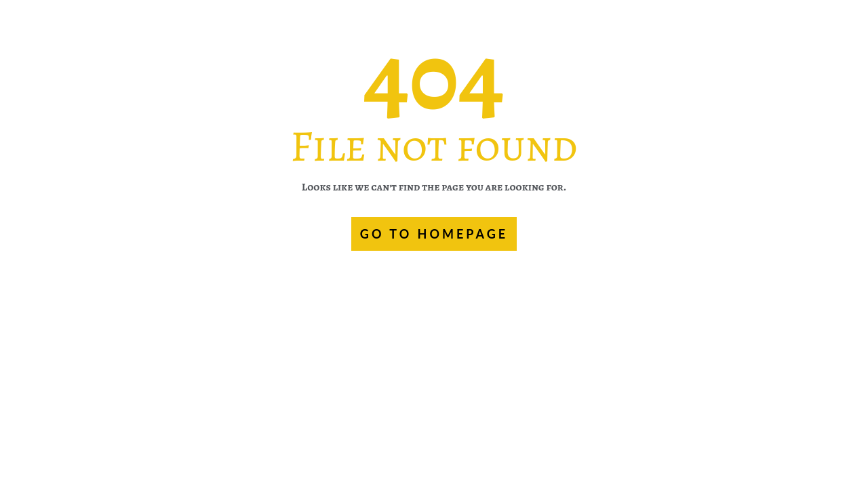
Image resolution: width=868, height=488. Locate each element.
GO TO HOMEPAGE (434, 234)
